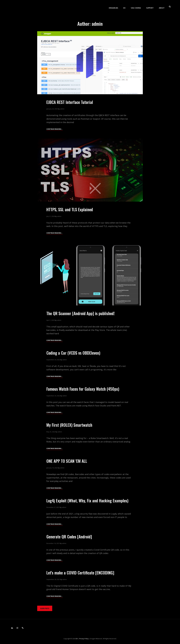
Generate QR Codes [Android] (70, 536)
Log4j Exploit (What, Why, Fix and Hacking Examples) (89, 500)
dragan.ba (114, 6)
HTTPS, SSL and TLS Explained (70, 209)
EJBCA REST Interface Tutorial (70, 102)
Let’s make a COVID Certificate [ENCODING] (81, 573)
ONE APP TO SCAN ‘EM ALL (67, 461)
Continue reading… (55, 129)
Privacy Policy (84, 639)
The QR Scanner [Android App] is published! (82, 313)
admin (62, 109)
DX (125, 6)
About (162, 6)
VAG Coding (136, 6)
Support (150, 6)
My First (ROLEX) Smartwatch (70, 425)
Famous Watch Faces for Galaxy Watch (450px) (84, 389)
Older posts (45, 608)
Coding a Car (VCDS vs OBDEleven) (74, 353)
